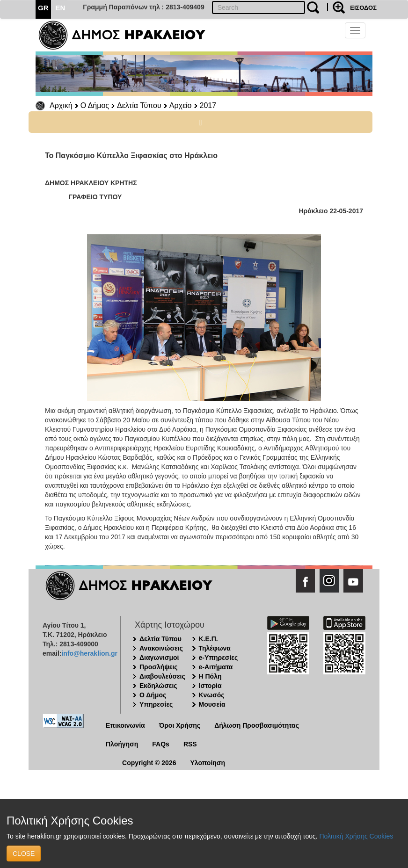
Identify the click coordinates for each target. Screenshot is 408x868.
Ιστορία (210, 686)
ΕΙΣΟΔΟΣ (363, 8)
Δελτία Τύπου (139, 105)
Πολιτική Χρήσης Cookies (356, 836)
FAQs (161, 744)
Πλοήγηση (122, 744)
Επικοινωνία (125, 725)
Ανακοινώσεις (161, 648)
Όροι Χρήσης (180, 725)
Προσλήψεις (159, 667)
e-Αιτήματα (216, 667)
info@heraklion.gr (89, 653)
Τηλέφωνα (215, 648)
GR (43, 8)
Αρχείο (181, 105)
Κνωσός (212, 695)
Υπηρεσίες (156, 704)
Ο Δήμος (95, 105)
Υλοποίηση (208, 763)
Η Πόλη (210, 676)
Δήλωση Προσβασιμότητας (257, 725)
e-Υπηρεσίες (219, 658)
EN (61, 8)
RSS (190, 744)
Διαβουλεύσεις (162, 676)
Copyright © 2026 (149, 763)
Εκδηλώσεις (158, 686)
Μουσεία (212, 704)
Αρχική (61, 105)
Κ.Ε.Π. (208, 639)
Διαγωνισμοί (159, 658)
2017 (208, 105)
